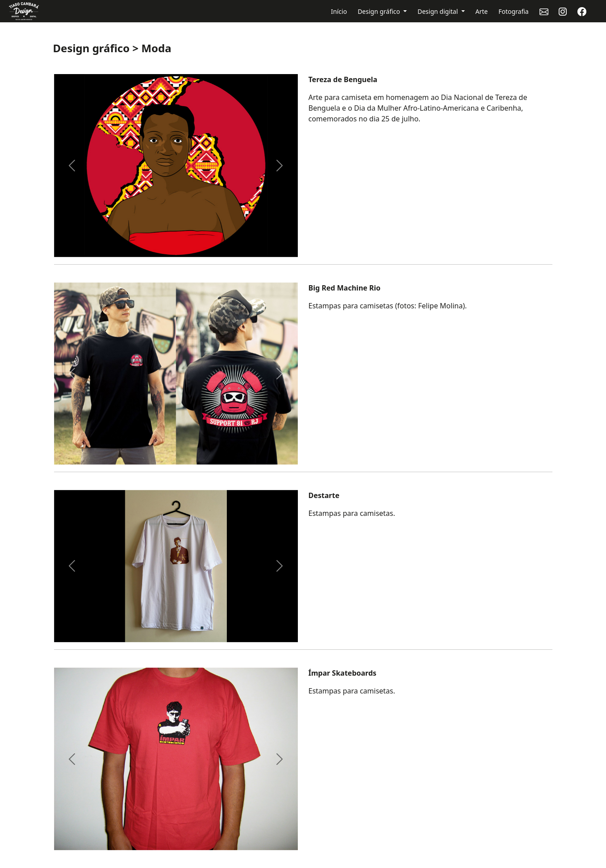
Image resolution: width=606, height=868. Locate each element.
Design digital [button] (439, 11)
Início (339, 11)
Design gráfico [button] (380, 11)
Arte (482, 11)
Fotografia (514, 11)
